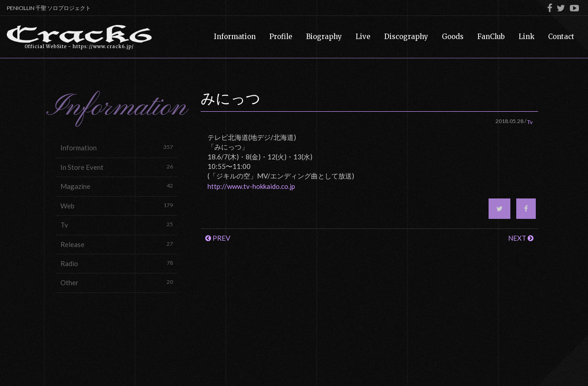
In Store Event (117, 167)
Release (117, 244)
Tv (117, 225)
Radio (117, 263)
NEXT (521, 238)
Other (117, 282)
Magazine (117, 186)
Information (117, 147)
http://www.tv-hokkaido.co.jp (251, 186)
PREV (218, 238)
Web (117, 205)
